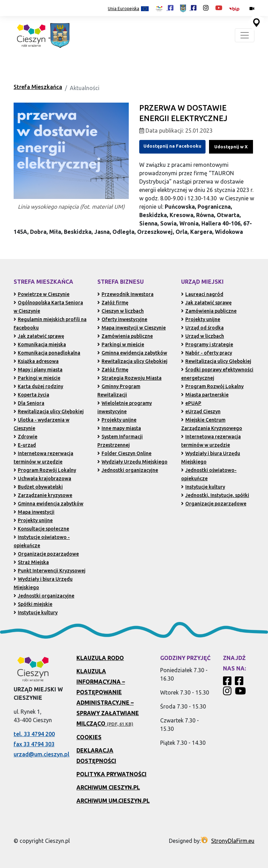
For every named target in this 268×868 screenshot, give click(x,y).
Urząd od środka (202, 328)
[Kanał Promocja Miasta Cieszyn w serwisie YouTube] (241, 693)
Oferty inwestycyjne (122, 319)
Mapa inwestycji (34, 512)
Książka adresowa (36, 361)
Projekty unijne (33, 520)
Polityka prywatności (111, 774)
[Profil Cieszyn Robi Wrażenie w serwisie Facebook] (228, 683)
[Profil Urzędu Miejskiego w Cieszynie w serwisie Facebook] (240, 683)
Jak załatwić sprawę (39, 336)
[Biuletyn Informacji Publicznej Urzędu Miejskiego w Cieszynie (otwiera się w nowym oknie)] (236, 9)
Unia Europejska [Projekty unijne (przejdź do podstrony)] (128, 9)
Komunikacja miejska (40, 344)
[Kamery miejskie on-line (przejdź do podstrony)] (252, 9)
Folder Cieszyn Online (124, 453)
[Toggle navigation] (245, 35)
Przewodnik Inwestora (125, 294)
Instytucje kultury (36, 613)
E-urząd (25, 445)
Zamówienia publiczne (125, 336)
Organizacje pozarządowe (46, 554)
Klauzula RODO (100, 658)
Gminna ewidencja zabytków (49, 504)
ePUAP (191, 403)
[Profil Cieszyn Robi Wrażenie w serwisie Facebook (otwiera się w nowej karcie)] (164, 8)
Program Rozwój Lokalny (45, 470)
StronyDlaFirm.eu (233, 841)
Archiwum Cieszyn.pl (108, 787)
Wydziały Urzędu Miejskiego (132, 462)
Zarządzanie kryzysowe (43, 495)
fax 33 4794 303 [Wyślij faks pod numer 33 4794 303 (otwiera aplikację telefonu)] (34, 744)
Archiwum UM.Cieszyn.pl (113, 801)
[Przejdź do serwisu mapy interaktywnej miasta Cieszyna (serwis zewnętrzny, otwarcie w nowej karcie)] (256, 22)
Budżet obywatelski (38, 487)
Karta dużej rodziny (38, 386)
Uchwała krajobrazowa (42, 478)
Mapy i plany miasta (38, 370)
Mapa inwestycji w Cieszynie (132, 328)
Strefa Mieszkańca (38, 87)
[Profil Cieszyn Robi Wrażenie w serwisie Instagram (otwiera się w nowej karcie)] (206, 8)
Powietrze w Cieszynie (42, 294)
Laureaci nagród (202, 294)
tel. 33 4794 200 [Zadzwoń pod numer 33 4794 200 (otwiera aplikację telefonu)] (34, 734)
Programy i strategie (207, 344)
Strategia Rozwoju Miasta (129, 378)
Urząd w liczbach (203, 336)
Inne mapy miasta (119, 428)
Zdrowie (25, 437)
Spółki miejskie (33, 604)
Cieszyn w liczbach (121, 311)
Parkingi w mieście (37, 378)
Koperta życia (31, 395)
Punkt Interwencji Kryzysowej (50, 571)
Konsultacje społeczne (41, 529)
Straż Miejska (31, 562)
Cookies (89, 737)
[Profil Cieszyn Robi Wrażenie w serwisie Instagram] (228, 693)
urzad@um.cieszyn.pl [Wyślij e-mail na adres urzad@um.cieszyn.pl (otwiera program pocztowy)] (42, 754)
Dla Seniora (29, 403)
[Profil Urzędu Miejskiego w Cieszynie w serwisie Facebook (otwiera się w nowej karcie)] (188, 8)
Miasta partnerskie (205, 395)
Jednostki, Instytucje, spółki (215, 495)
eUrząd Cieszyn (201, 411)
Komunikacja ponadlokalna (47, 353)
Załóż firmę (113, 303)
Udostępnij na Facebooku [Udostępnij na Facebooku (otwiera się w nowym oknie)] (172, 146)
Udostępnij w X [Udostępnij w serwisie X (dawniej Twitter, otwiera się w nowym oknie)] (231, 147)
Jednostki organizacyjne (44, 596)
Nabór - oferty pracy (207, 353)
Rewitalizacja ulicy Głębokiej (49, 411)
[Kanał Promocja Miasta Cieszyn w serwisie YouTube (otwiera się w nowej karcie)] (219, 8)
